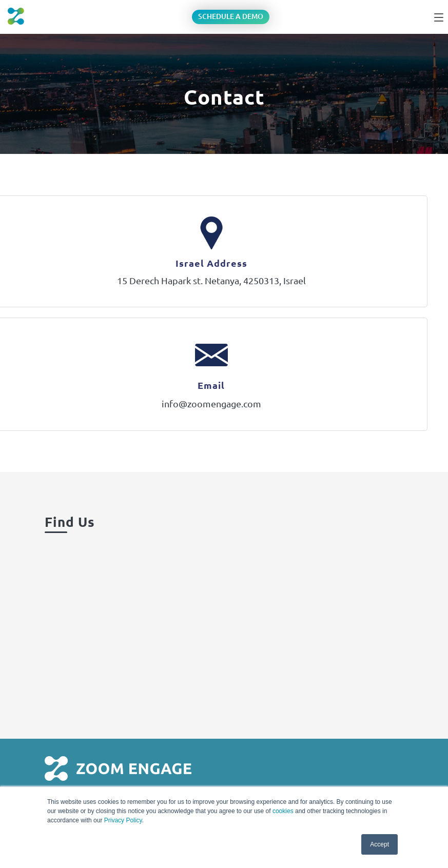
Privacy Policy (123, 820)
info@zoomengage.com (211, 404)
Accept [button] (379, 844)
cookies (283, 811)
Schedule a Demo (231, 16)
